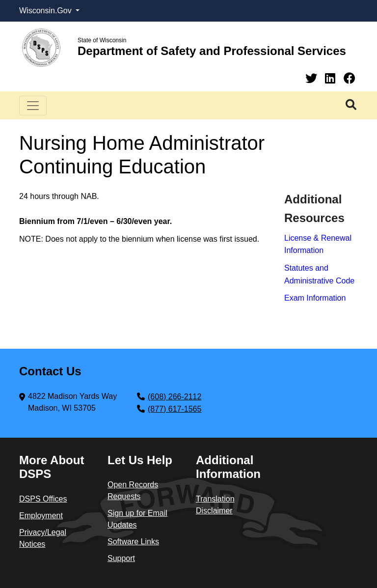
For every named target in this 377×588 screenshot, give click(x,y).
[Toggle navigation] (33, 106)
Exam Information (315, 298)
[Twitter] (313, 78)
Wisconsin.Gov (46, 11)
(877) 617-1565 (175, 409)
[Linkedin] (332, 78)
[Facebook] (350, 78)
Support (121, 558)
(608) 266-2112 (175, 397)
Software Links (133, 542)
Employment (41, 516)
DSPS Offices (43, 499)
